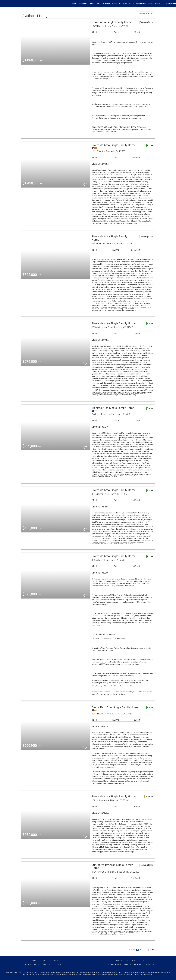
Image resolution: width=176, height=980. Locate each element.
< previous (131, 950)
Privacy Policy (138, 961)
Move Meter (141, 3)
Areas (92, 3)
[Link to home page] (3, 3)
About (151, 3)
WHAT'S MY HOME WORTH (123, 3)
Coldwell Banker (39, 961)
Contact (158, 3)
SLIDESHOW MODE (145, 13)
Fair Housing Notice (144, 965)
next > (152, 950)
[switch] (85, 184)
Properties (83, 3)
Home (74, 3)
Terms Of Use (123, 961)
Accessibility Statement (120, 965)
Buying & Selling (103, 3)
